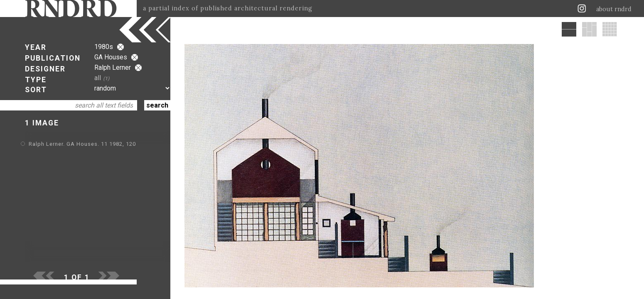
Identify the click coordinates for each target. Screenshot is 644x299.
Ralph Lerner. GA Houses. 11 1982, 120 (82, 144)
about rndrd (614, 9)
